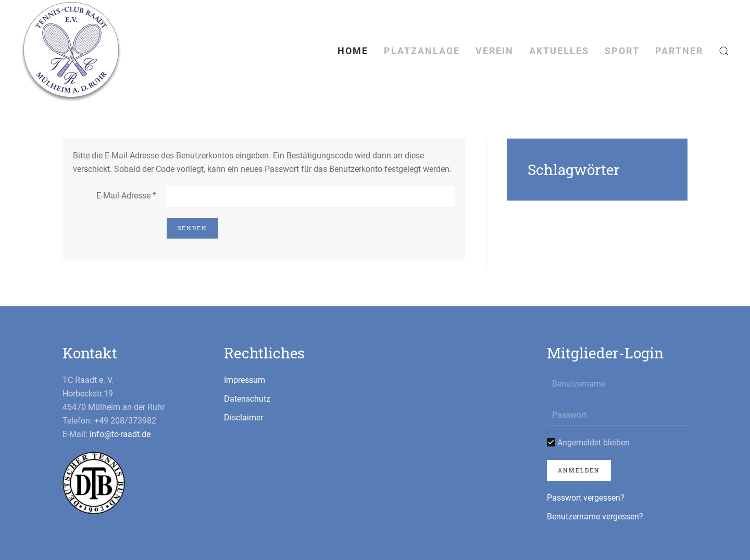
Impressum (245, 380)
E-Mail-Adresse (126, 196)
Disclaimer (243, 418)
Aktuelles (559, 51)
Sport (622, 51)
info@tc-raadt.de (120, 434)
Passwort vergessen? (586, 498)
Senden (192, 228)
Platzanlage (422, 51)
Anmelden (579, 470)
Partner (679, 51)
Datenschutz (247, 399)
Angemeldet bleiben (588, 443)
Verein (495, 51)
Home (353, 51)
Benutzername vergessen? (595, 517)
